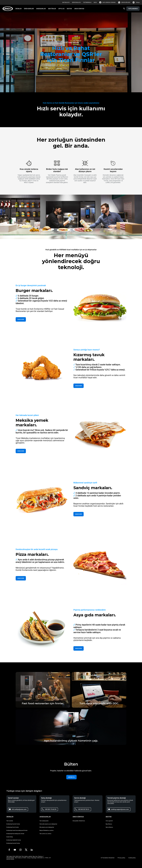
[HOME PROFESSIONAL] (8, 9)
